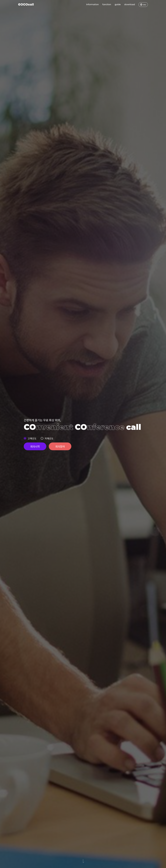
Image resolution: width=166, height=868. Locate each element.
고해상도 (32, 438)
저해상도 (49, 438)
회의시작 (35, 446)
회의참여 (60, 446)
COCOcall (26, 4)
